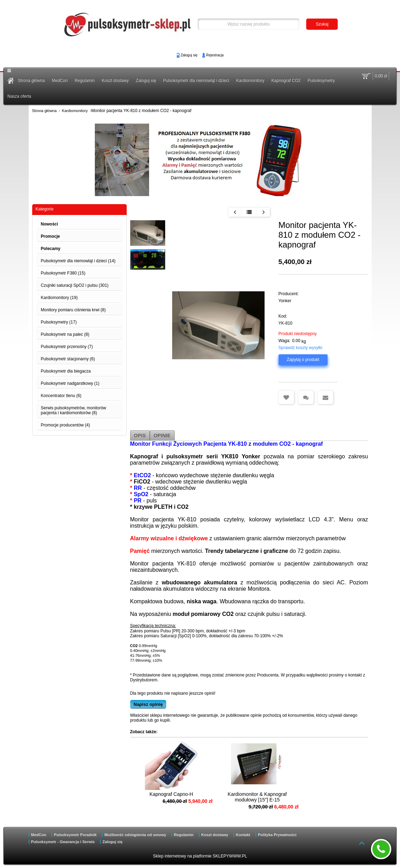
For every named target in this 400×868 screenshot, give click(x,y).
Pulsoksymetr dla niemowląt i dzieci (196, 81)
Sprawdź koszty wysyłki (300, 348)
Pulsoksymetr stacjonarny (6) (68, 359)
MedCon (60, 81)
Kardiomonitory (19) (59, 298)
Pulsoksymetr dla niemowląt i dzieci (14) (78, 261)
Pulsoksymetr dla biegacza (66, 371)
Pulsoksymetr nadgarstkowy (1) (70, 383)
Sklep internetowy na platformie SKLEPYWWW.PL (200, 856)
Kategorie (45, 209)
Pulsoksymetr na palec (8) (65, 334)
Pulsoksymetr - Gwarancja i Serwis (63, 842)
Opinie (162, 436)
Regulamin (85, 81)
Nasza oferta (19, 96)
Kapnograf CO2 (286, 81)
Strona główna (31, 81)
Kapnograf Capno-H (165, 794)
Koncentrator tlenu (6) (61, 396)
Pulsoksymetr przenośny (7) (67, 347)
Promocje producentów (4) (66, 425)
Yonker (285, 301)
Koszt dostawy (115, 81)
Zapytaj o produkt (303, 360)
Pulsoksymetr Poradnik (75, 835)
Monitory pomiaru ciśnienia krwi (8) (73, 310)
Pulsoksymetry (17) (59, 322)
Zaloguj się (189, 55)
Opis (140, 436)
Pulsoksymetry (321, 81)
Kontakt (243, 835)
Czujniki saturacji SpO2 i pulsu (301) (75, 285)
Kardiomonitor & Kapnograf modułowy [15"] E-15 (237, 797)
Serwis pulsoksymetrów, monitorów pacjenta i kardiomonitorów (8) (74, 410)
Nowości (50, 224)
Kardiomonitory (250, 81)
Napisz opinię (148, 704)
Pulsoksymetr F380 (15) (63, 273)
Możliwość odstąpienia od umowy (135, 835)
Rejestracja (215, 55)
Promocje (51, 236)
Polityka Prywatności (277, 835)
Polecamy (51, 249)
